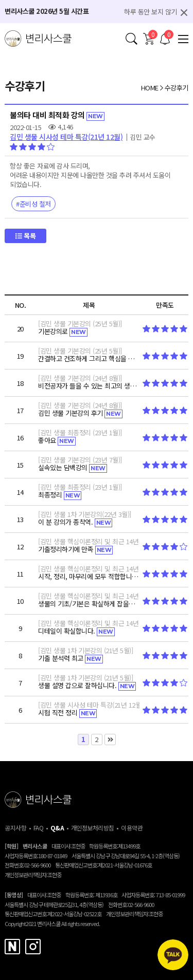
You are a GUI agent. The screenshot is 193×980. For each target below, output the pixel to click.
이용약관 (132, 828)
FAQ (39, 828)
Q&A (57, 828)
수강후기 (177, 88)
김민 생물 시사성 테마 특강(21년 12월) (66, 137)
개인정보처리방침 (93, 828)
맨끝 (110, 739)
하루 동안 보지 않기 (151, 12)
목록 (25, 236)
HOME (150, 88)
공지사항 (15, 828)
